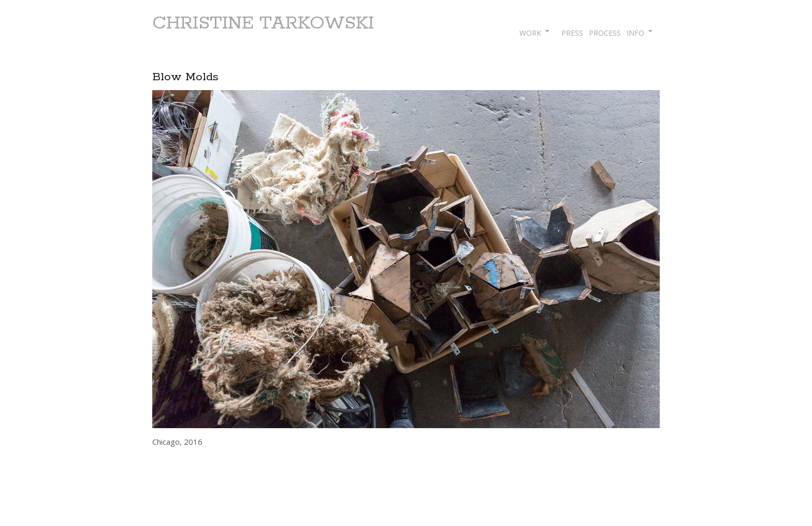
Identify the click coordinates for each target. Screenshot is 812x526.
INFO (635, 33)
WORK (530, 33)
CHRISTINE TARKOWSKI (263, 23)
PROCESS (605, 33)
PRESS (572, 33)
